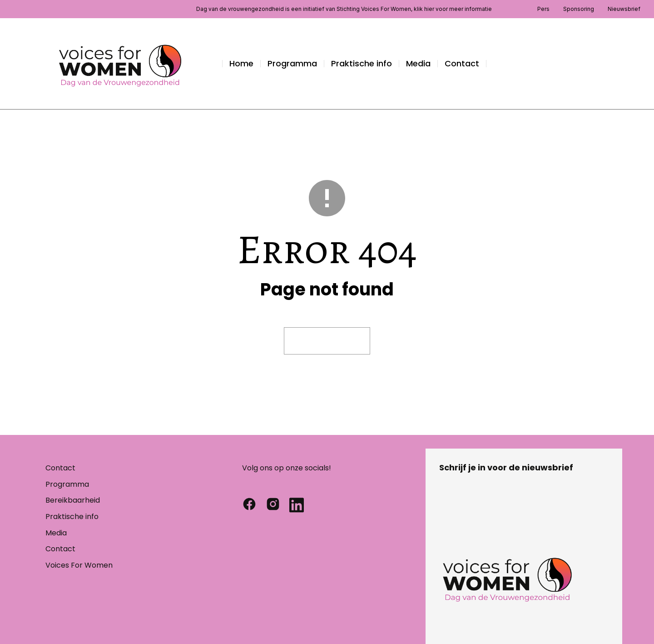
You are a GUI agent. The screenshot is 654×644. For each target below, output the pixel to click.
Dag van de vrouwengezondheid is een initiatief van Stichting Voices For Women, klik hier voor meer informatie (344, 9)
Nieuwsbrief (624, 9)
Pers (543, 9)
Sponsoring (579, 9)
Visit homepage (327, 341)
